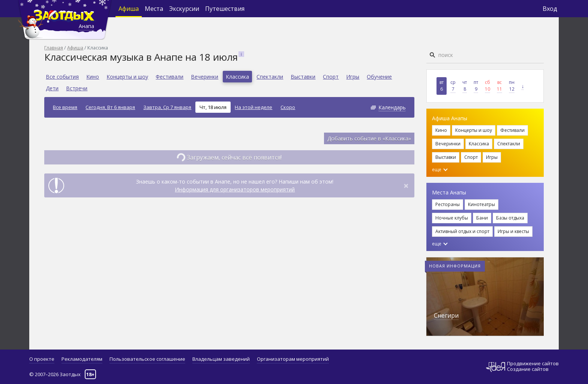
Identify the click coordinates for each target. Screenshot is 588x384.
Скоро (288, 107)
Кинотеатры (481, 204)
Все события (62, 77)
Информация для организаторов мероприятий (235, 189)
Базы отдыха (510, 218)
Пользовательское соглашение (147, 359)
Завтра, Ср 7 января (167, 107)
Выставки (303, 77)
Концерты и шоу (127, 77)
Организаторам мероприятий (293, 359)
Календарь (392, 107)
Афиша (129, 9)
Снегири (446, 315)
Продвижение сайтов (533, 364)
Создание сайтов (528, 369)
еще (440, 170)
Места (154, 9)
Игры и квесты (513, 231)
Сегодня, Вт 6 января (110, 107)
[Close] (406, 185)
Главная (54, 48)
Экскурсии (184, 9)
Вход (550, 9)
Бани (482, 218)
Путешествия (225, 9)
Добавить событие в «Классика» (369, 138)
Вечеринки (205, 77)
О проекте (42, 359)
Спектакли (270, 77)
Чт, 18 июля (213, 107)
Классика (237, 77)
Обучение (379, 77)
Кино (93, 77)
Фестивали (169, 77)
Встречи (77, 88)
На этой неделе (253, 107)
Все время (65, 107)
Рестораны (448, 204)
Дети (52, 88)
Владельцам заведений (221, 359)
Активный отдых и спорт (462, 231)
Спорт (331, 77)
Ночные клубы (452, 218)
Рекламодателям (82, 359)
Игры (353, 77)
